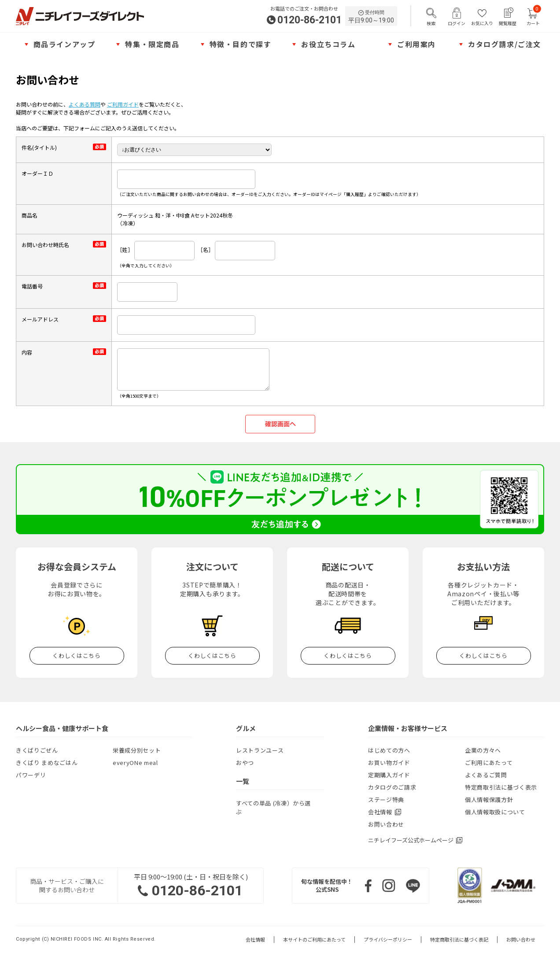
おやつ (245, 763)
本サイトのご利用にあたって (314, 940)
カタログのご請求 (392, 787)
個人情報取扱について (495, 812)
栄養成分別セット (137, 750)
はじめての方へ (389, 750)
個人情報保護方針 (489, 800)
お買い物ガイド (389, 763)
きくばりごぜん (37, 750)
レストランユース (260, 750)
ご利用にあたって (489, 763)
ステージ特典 (386, 800)
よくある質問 (85, 104)
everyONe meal (135, 763)
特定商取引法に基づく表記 (459, 940)
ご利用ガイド (123, 104)
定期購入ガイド (389, 775)
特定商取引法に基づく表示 (501, 787)
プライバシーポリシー (388, 940)
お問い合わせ (386, 824)
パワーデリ (31, 775)
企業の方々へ (483, 750)
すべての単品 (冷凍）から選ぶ (273, 807)
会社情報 (255, 940)
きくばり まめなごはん (47, 763)
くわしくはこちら (76, 656)
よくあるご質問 (486, 775)
